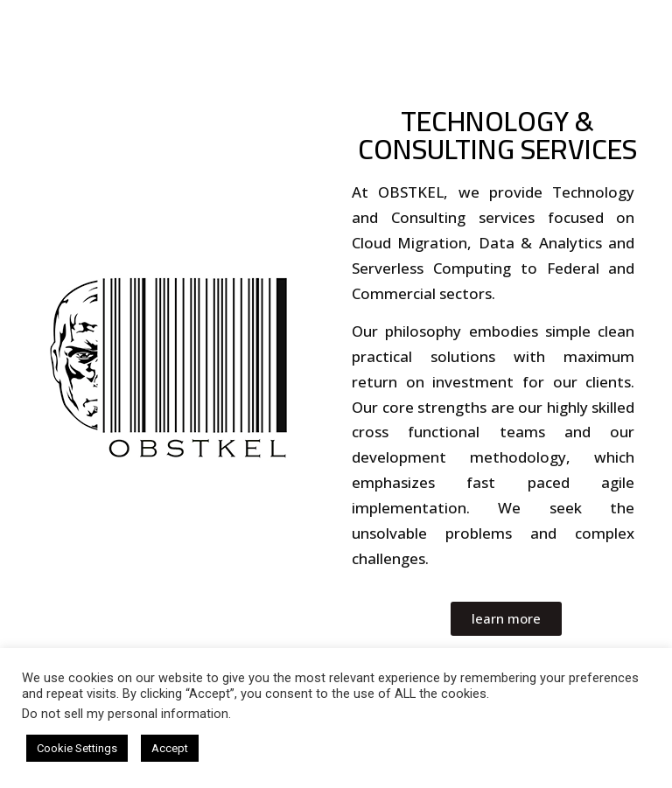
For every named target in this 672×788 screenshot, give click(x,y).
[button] (506, 619)
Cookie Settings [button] (77, 748)
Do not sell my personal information (125, 714)
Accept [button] (170, 748)
